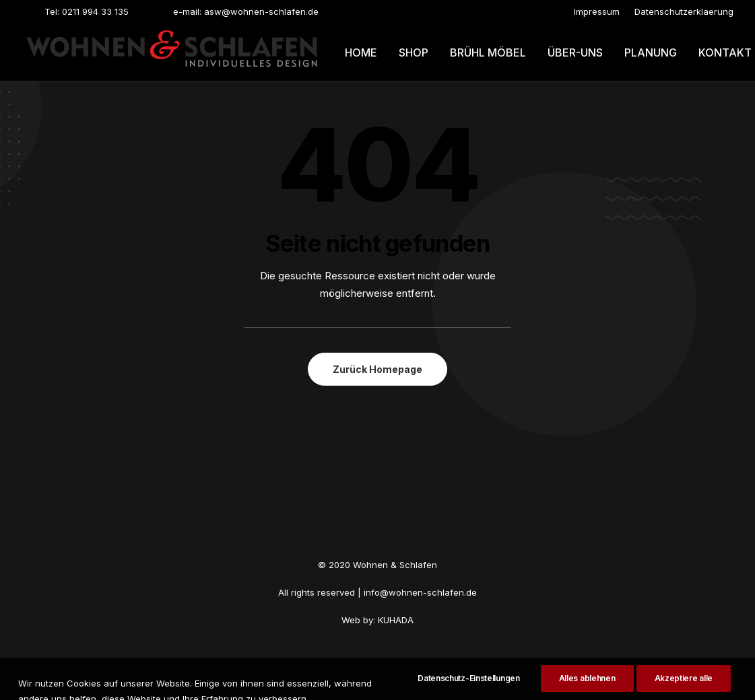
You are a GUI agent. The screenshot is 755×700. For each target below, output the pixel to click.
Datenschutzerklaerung (684, 11)
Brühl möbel (488, 53)
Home (361, 53)
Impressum (597, 11)
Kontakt (725, 53)
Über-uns (575, 53)
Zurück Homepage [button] (377, 369)
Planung (651, 53)
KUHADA (396, 620)
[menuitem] (597, 11)
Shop (414, 53)
